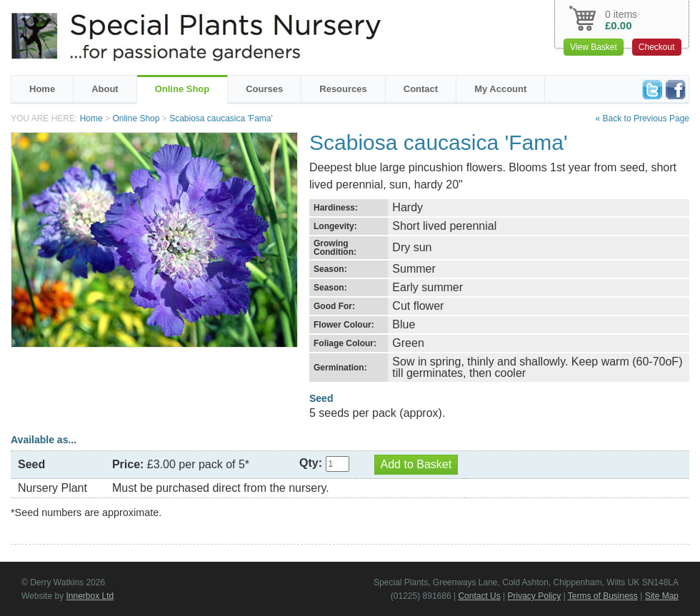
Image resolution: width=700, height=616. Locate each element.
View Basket (594, 47)
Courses (264, 89)
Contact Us (479, 596)
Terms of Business (603, 596)
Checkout (657, 47)
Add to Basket (416, 464)
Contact (421, 89)
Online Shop (182, 89)
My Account (500, 89)
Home (42, 89)
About (105, 89)
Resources (343, 89)
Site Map (662, 596)
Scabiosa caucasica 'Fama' (221, 118)
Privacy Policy (535, 596)
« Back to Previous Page (642, 118)
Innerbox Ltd (90, 596)
